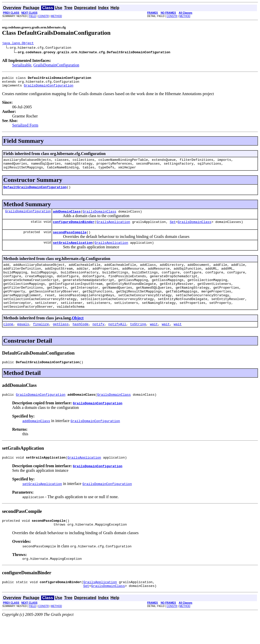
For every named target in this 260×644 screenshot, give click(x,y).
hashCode (80, 343)
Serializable (22, 66)
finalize (41, 343)
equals (23, 343)
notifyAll (117, 343)
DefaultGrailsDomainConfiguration (35, 193)
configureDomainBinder (74, 229)
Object (78, 336)
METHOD (56, 16)
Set (173, 229)
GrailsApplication (113, 229)
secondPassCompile (70, 240)
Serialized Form (25, 128)
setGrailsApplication (73, 252)
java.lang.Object (18, 44)
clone (8, 343)
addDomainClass (67, 218)
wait (154, 343)
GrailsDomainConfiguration (56, 66)
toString (138, 343)
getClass (61, 343)
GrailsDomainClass (99, 218)
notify (98, 343)
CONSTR (43, 16)
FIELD (32, 16)
